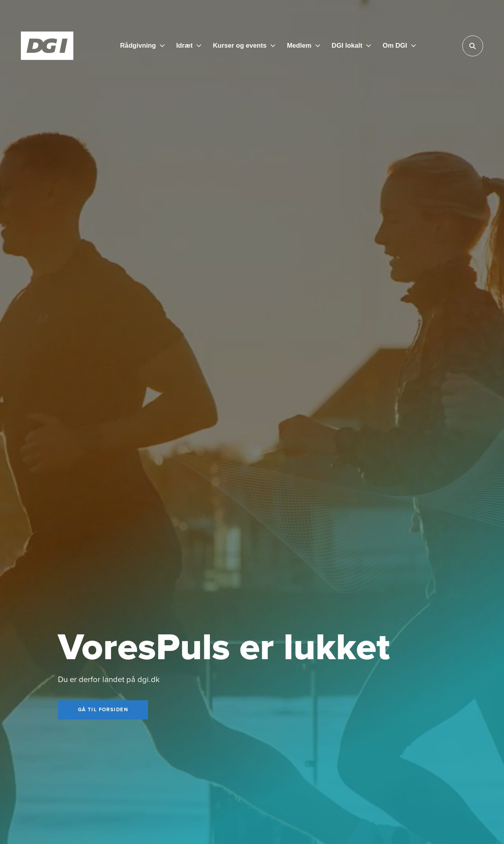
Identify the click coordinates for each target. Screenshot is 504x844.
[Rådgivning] (142, 46)
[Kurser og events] (244, 46)
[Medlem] (304, 46)
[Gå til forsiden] (103, 710)
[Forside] (47, 46)
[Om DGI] (399, 46)
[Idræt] (189, 46)
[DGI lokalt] (351, 46)
